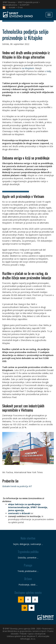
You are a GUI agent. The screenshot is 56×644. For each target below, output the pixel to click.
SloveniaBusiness (10, 5)
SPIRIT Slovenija (9, 2)
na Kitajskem (28, 68)
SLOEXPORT (25, 5)
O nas (20, 7)
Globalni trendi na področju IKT (17, 486)
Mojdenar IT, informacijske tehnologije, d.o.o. (35, 638)
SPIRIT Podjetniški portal (28, 2)
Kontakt (12, 7)
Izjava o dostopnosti (37, 634)
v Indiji (48, 71)
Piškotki (23, 634)
